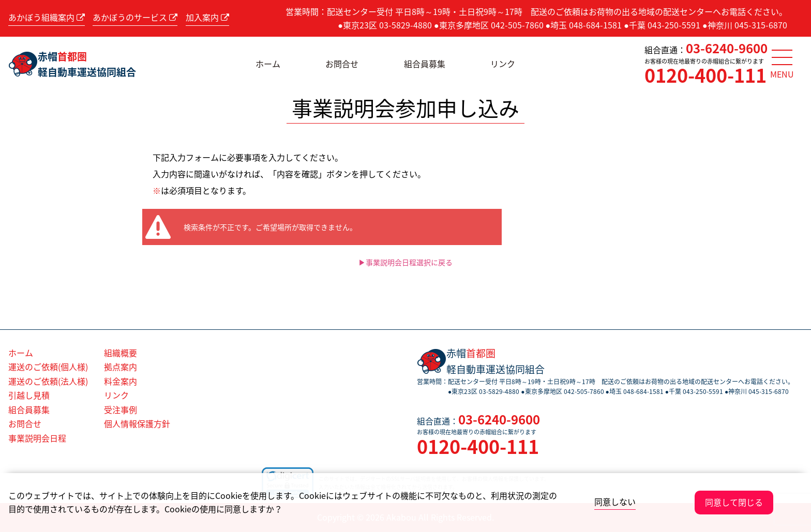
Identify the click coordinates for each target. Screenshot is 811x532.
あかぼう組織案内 (47, 17)
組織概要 (121, 353)
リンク (503, 64)
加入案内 (207, 17)
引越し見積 (29, 395)
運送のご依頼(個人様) (48, 367)
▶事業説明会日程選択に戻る (405, 262)
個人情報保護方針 (137, 423)
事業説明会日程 (37, 438)
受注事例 (121, 409)
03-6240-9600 (727, 48)
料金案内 (121, 381)
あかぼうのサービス (135, 17)
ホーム (268, 64)
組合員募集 (425, 64)
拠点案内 (121, 367)
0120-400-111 (705, 75)
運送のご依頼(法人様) (48, 381)
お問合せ (342, 64)
